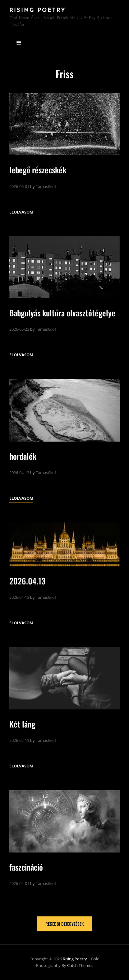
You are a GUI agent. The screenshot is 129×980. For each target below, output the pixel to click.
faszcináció (26, 867)
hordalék (23, 456)
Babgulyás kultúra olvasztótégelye (62, 313)
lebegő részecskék (38, 170)
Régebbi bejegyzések (64, 924)
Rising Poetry (38, 10)
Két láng (22, 724)
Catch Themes (80, 965)
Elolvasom (21, 212)
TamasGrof (46, 186)
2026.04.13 (27, 581)
